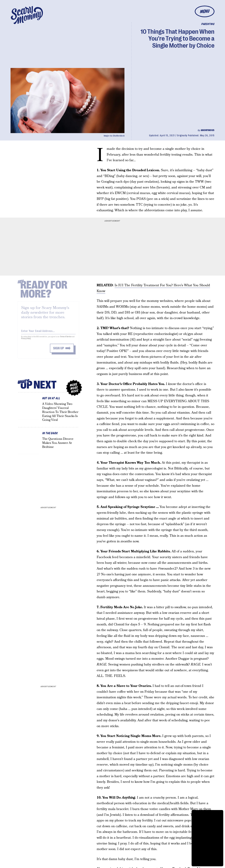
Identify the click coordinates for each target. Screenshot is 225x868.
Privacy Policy (26, 341)
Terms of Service (66, 339)
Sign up (59, 350)
